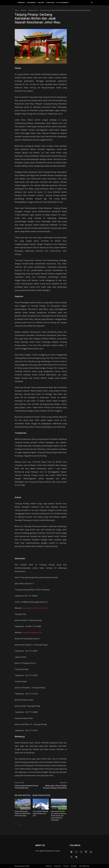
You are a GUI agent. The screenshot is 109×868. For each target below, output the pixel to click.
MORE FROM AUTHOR (41, 795)
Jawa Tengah (37, 809)
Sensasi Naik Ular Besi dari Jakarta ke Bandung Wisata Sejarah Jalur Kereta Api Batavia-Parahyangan (58, 816)
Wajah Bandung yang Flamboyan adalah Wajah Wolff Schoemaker (23, 814)
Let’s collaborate (63, 3)
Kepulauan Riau (33, 10)
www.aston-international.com (35, 608)
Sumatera (23, 10)
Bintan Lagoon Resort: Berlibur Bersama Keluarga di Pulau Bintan (55, 787)
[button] (92, 3)
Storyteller (50, 3)
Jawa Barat (54, 809)
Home (17, 10)
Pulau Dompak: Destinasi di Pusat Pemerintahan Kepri (26, 787)
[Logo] (16, 3)
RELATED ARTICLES (23, 795)
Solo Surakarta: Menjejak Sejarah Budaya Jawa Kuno (40, 814)
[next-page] (20, 824)
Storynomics (31, 3)
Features (41, 3)
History (17, 809)
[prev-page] (16, 824)
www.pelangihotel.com (33, 632)
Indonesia (21, 3)
